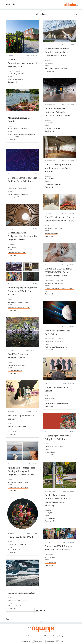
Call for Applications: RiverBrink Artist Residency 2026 (22, 63)
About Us (48, 636)
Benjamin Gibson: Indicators (21, 593)
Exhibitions (11, 114)
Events (47, 383)
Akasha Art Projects (14, 550)
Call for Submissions (50, 105)
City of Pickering (50, 518)
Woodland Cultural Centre (53, 128)
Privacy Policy (58, 636)
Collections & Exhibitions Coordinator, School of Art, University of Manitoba (57, 52)
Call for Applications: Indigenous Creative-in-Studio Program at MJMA (22, 236)
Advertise (32, 636)
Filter (75, 14)
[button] (8, 4)
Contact (40, 636)
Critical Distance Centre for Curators (56, 404)
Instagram (37, 641)
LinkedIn (25, 641)
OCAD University (50, 562)
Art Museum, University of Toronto (19, 307)
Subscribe (23, 636)
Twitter (60, 641)
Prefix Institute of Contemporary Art (56, 347)
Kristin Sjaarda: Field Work (21, 537)
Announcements (49, 327)
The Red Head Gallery (15, 370)
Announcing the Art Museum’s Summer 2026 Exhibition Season (22, 291)
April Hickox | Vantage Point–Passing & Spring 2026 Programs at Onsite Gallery (22, 471)
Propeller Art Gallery (51, 233)
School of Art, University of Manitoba (56, 68)
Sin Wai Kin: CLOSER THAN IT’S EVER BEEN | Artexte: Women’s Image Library (58, 272)
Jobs (46, 45)
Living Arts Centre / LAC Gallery (18, 194)
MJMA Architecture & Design (17, 252)
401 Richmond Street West (53, 184)
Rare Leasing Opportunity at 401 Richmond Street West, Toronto (58, 168)
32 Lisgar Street (50, 452)
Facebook (49, 641)
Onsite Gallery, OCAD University (18, 487)
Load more (41, 610)
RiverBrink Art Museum (15, 79)
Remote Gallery (13, 432)
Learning (10, 56)
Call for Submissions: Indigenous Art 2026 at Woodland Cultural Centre (57, 112)
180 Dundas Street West (15, 606)
